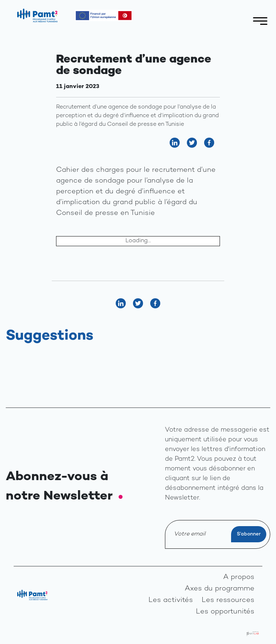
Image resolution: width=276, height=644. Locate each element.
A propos (239, 577)
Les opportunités (225, 612)
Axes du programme (220, 589)
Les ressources (228, 600)
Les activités (171, 600)
